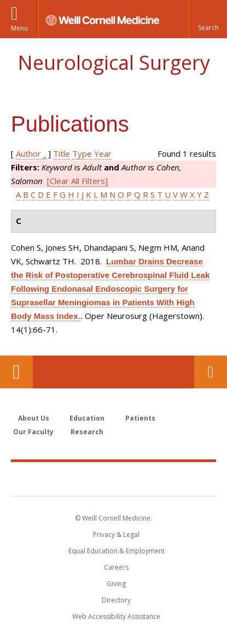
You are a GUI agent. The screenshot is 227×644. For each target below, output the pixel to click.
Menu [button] (19, 28)
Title (62, 153)
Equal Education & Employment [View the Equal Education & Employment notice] (117, 551)
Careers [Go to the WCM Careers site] (116, 567)
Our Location (16, 372)
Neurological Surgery (114, 63)
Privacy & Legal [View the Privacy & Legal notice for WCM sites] (116, 534)
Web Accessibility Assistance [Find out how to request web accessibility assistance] (116, 616)
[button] (208, 19)
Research (87, 432)
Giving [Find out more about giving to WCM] (116, 584)
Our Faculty (33, 432)
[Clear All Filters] (77, 181)
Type (82, 153)
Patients (140, 418)
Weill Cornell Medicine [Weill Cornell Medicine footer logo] (114, 478)
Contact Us (211, 372)
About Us (34, 418)
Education (87, 418)
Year (103, 153)
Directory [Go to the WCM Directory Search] (116, 600)
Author (28, 153)
